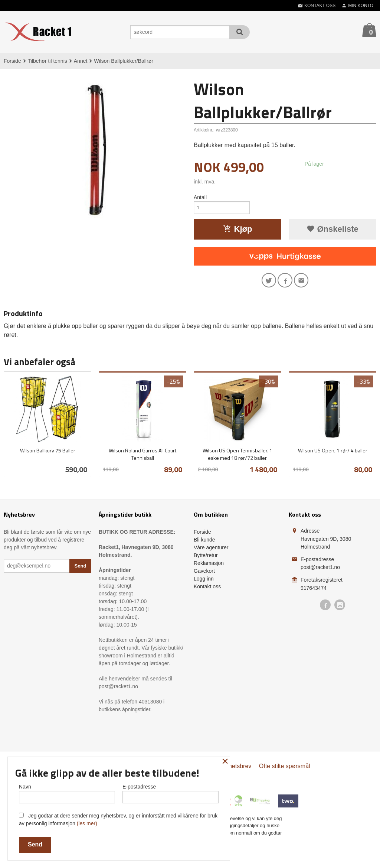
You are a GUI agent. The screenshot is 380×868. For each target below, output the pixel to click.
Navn (67, 792)
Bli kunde (204, 543)
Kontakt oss (207, 590)
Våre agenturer (211, 551)
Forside (12, 61)
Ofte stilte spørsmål (285, 770)
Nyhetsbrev (236, 770)
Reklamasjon (209, 567)
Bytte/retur (206, 559)
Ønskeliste (332, 231)
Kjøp (238, 231)
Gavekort (204, 575)
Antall (200, 197)
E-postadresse (171, 792)
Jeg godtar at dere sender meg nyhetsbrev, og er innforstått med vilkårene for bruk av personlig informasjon (118, 820)
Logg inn (204, 582)
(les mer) (87, 823)
